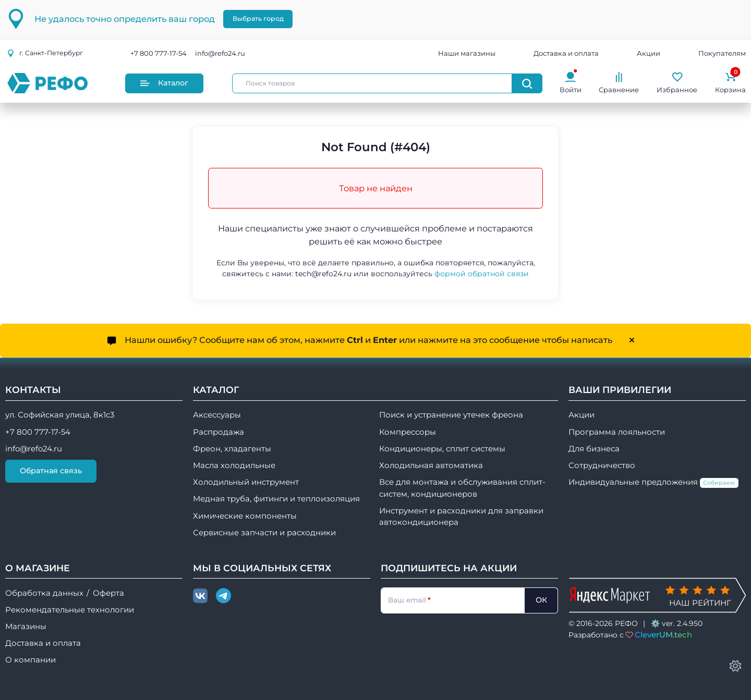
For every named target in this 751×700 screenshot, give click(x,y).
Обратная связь (51, 471)
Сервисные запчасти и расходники (264, 533)
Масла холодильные (234, 465)
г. (45, 53)
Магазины (26, 627)
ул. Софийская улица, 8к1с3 (60, 415)
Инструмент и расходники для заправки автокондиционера (461, 517)
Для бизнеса (594, 449)
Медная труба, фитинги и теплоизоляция (276, 499)
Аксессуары (217, 415)
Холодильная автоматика (431, 465)
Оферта (108, 593)
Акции (649, 53)
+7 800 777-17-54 (159, 53)
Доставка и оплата (566, 53)
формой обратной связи (482, 274)
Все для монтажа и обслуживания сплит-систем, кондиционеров (462, 488)
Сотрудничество (602, 465)
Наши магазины (467, 53)
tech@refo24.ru (323, 274)
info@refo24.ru (220, 53)
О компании (31, 660)
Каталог (164, 83)
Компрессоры (408, 432)
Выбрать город (258, 19)
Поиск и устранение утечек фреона (451, 415)
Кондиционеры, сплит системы (442, 449)
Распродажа (219, 432)
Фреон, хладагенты (232, 449)
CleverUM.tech (663, 635)
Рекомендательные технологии (70, 610)
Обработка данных (44, 593)
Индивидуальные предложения (653, 483)
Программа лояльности (617, 432)
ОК (541, 600)
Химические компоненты (245, 516)
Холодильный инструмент (246, 482)
